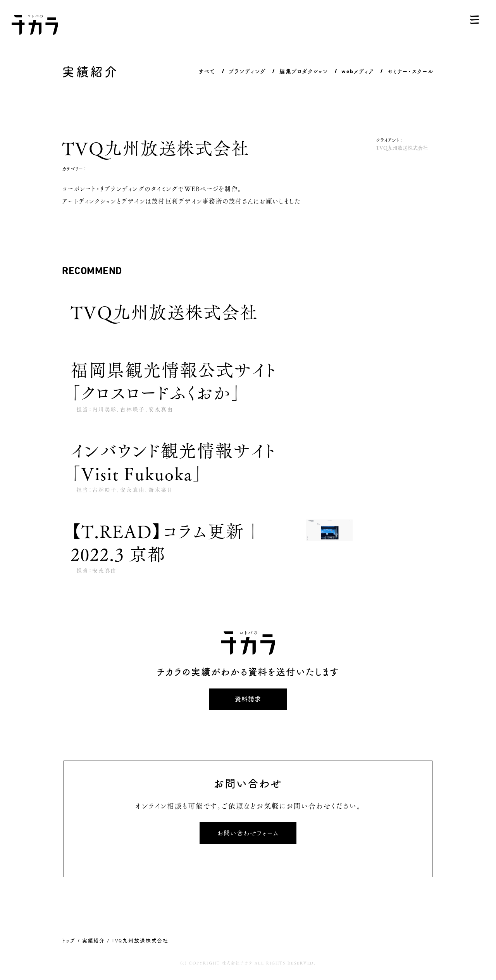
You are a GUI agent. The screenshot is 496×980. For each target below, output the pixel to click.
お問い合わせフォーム (248, 833)
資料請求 (248, 699)
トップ (69, 940)
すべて (207, 71)
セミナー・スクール (411, 71)
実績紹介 (94, 940)
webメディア (357, 71)
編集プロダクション (304, 71)
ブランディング (247, 71)
